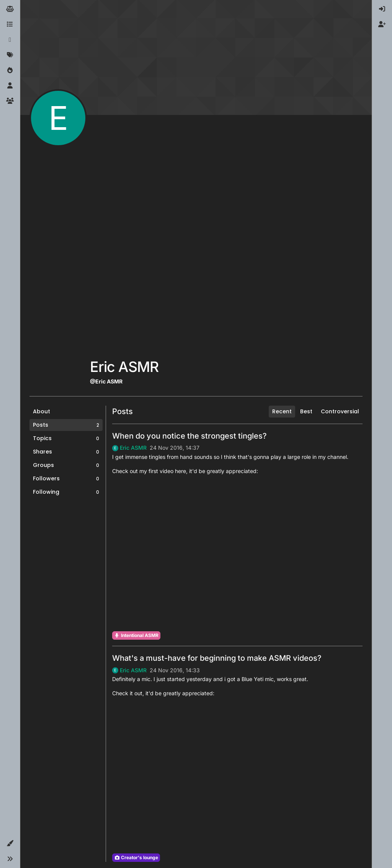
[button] (10, 843)
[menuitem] (382, 9)
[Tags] (10, 55)
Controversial (340, 411)
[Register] (382, 25)
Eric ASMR (133, 448)
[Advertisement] (124, 238)
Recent (282, 411)
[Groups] (10, 101)
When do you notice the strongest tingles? (189, 436)
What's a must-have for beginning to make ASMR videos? (217, 658)
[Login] (382, 9)
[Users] (10, 86)
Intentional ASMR (136, 635)
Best (306, 411)
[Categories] (10, 25)
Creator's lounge (136, 857)
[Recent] (10, 40)
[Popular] (10, 70)
